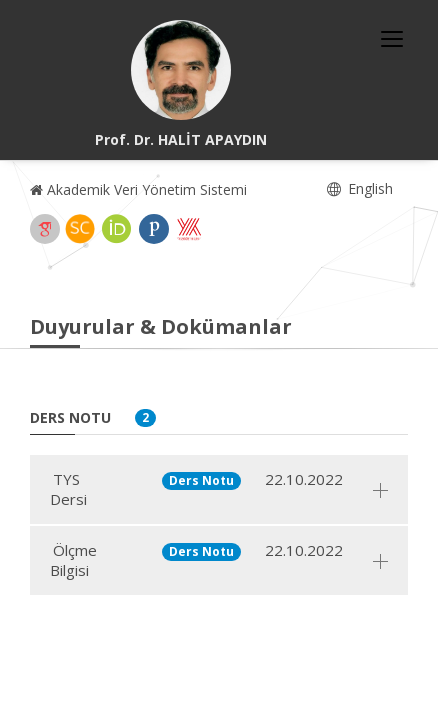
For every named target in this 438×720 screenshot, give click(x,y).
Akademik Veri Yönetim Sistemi (138, 189)
